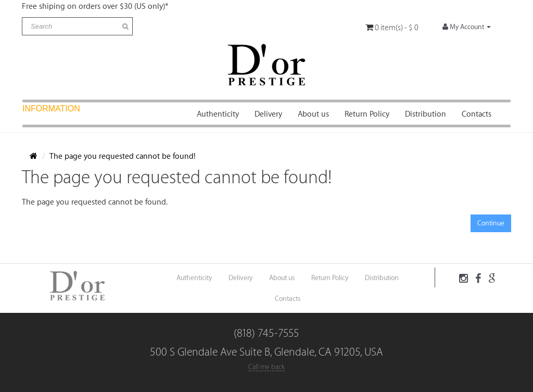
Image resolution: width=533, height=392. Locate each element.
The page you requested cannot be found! (123, 156)
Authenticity (218, 114)
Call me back (266, 367)
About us (313, 114)
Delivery (268, 114)
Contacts (477, 114)
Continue (491, 223)
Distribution (426, 114)
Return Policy (367, 114)
